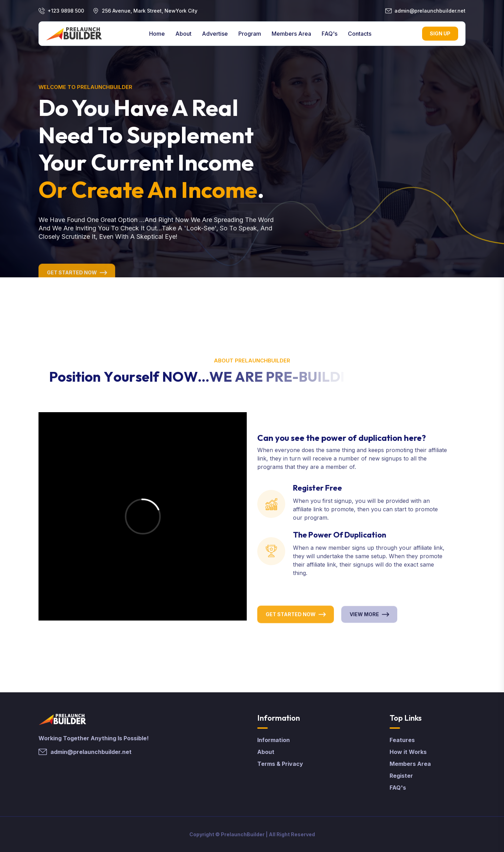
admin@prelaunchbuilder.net (430, 11)
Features (402, 740)
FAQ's (330, 34)
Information (274, 740)
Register (401, 776)
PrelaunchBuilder (243, 834)
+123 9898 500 (66, 11)
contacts (360, 34)
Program (250, 34)
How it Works (408, 752)
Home (157, 34)
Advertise (215, 34)
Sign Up (440, 33)
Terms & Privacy (280, 764)
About (183, 34)
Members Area (291, 34)
